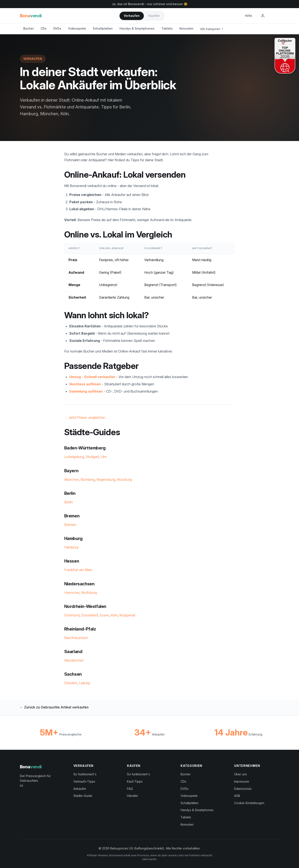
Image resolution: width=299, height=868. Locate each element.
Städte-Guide (83, 796)
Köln (114, 615)
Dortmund (72, 615)
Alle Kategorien (212, 29)
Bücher (28, 28)
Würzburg (124, 479)
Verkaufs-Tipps (84, 781)
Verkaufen (132, 16)
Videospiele (77, 28)
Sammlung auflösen (86, 391)
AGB (237, 796)
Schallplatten (103, 28)
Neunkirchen (74, 660)
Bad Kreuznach (76, 638)
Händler (133, 796)
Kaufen (154, 16)
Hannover (72, 593)
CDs (44, 28)
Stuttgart (92, 457)
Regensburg (106, 479)
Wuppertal (127, 615)
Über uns (241, 774)
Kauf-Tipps (135, 781)
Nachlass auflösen (85, 384)
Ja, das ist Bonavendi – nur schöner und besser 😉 (149, 4)
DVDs (57, 28)
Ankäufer (80, 789)
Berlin (69, 502)
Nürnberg (88, 479)
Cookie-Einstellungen (249, 803)
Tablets (167, 28)
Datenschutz (243, 789)
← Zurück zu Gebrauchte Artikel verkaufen (54, 707)
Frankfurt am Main (78, 570)
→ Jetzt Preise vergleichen (85, 417)
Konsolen (186, 28)
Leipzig (84, 683)
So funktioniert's (85, 774)
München (71, 479)
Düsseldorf (90, 615)
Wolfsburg (89, 593)
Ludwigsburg (74, 457)
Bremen (70, 525)
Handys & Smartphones (137, 28)
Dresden (71, 683)
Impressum (242, 781)
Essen (104, 615)
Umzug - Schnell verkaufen (92, 377)
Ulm (104, 457)
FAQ (130, 789)
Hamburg (71, 547)
